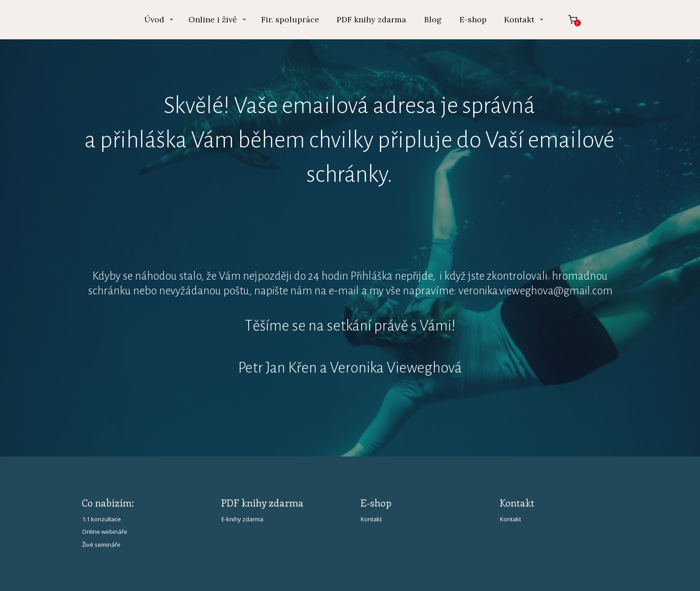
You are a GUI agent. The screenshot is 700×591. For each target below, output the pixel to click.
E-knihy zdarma (242, 519)
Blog (433, 19)
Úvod (154, 19)
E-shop (473, 19)
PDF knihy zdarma (371, 19)
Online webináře (105, 532)
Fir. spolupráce (290, 19)
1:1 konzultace (102, 519)
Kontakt (519, 19)
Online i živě (213, 19)
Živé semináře (101, 545)
